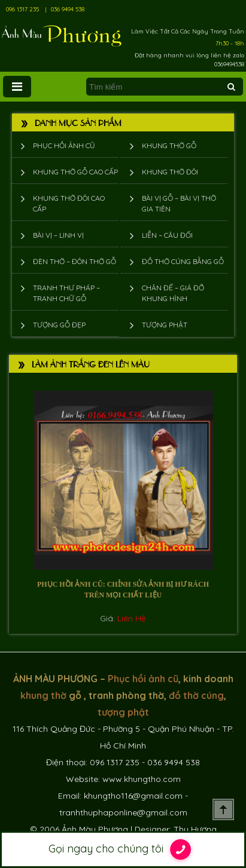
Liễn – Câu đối (167, 235)
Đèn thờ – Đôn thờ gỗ (75, 261)
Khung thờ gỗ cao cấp (75, 172)
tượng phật (123, 712)
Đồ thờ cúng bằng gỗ (183, 261)
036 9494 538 (68, 9)
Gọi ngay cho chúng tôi (123, 849)
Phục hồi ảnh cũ (64, 145)
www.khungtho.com (142, 779)
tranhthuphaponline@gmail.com (123, 812)
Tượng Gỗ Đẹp (59, 325)
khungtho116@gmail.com (133, 796)
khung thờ (43, 695)
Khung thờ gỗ (169, 145)
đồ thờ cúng (196, 695)
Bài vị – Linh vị (58, 235)
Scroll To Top (223, 809)
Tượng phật (165, 325)
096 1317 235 (22, 9)
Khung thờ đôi (170, 172)
